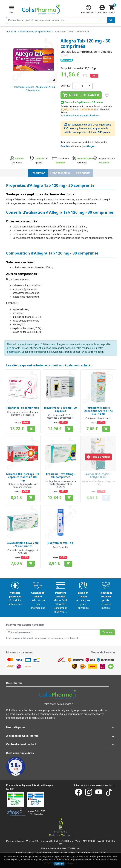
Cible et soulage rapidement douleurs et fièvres (23, 486)
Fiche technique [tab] (60, 173)
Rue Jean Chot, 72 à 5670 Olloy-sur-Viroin (61, 841)
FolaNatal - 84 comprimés (23, 408)
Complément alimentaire (98, 418)
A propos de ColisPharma (22, 736)
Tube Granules (60, 547)
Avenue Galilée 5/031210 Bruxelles (37, 813)
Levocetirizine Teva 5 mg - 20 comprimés (23, 544)
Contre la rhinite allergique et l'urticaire (23, 552)
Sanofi (64, 146)
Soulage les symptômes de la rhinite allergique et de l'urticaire (60, 484)
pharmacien (14, 352)
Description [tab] (38, 173)
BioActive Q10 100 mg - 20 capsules (60, 409)
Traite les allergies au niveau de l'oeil (98, 483)
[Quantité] (82, 86)
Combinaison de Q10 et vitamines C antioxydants (60, 416)
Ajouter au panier (81, 95)
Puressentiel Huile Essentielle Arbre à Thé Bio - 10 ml (98, 411)
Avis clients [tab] (83, 173)
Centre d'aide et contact (21, 744)
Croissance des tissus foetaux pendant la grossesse (23, 413)
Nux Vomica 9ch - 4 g (60, 543)
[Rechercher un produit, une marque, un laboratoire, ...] (60, 20)
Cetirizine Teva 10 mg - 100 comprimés (60, 475)
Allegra (90, 146)
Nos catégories (16, 727)
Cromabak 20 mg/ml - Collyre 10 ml (98, 475)
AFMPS (11, 789)
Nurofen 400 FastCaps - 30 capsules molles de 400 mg (23, 477)
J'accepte (59, 864)
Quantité (65, 86)
